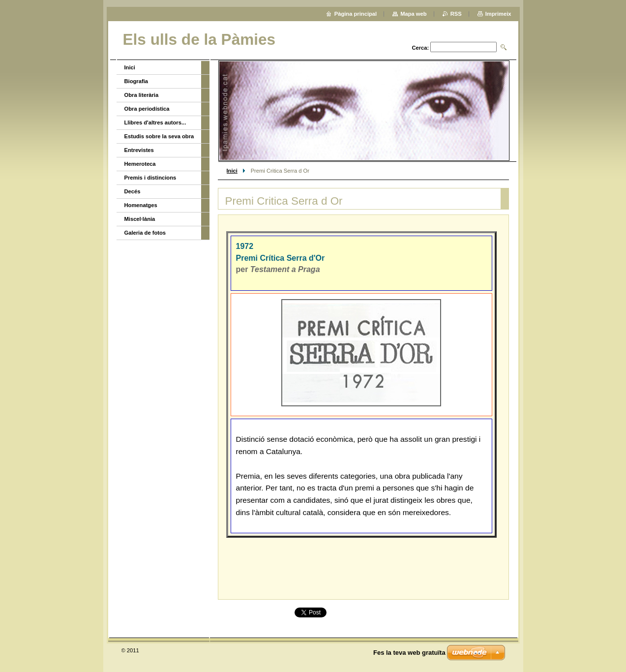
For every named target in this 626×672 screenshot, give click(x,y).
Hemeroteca (140, 164)
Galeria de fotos (145, 233)
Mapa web (413, 14)
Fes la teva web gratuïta (409, 653)
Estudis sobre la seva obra (159, 136)
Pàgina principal (356, 14)
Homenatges (141, 205)
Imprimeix (498, 14)
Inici (232, 171)
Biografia (136, 81)
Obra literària (142, 95)
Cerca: (420, 48)
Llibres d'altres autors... (155, 122)
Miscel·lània (140, 219)
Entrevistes (139, 150)
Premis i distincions (150, 178)
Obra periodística (147, 109)
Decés (133, 191)
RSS (456, 14)
